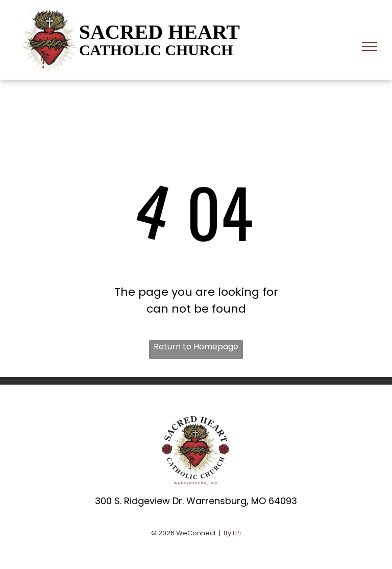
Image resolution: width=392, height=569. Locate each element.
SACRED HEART (160, 32)
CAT (95, 50)
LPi (237, 533)
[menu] (370, 46)
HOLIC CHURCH (172, 50)
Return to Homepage (196, 347)
